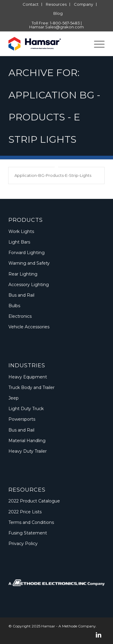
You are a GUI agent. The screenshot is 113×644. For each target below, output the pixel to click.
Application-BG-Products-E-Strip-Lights (53, 175)
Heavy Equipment (28, 377)
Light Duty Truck (26, 409)
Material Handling (27, 441)
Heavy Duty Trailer (28, 451)
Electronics (20, 316)
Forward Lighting (27, 253)
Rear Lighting (23, 274)
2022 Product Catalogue (34, 501)
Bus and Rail (21, 295)
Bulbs (14, 306)
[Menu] (96, 44)
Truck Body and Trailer (31, 387)
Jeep (14, 398)
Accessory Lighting (29, 285)
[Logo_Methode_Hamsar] (47, 44)
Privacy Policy (23, 544)
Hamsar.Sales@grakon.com (56, 27)
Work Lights (21, 231)
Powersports (22, 419)
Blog (58, 13)
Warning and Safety (29, 263)
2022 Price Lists (25, 512)
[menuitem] (31, 4)
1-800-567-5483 (65, 23)
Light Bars (19, 242)
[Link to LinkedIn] (99, 635)
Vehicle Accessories (29, 327)
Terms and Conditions (31, 522)
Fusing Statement (28, 533)
